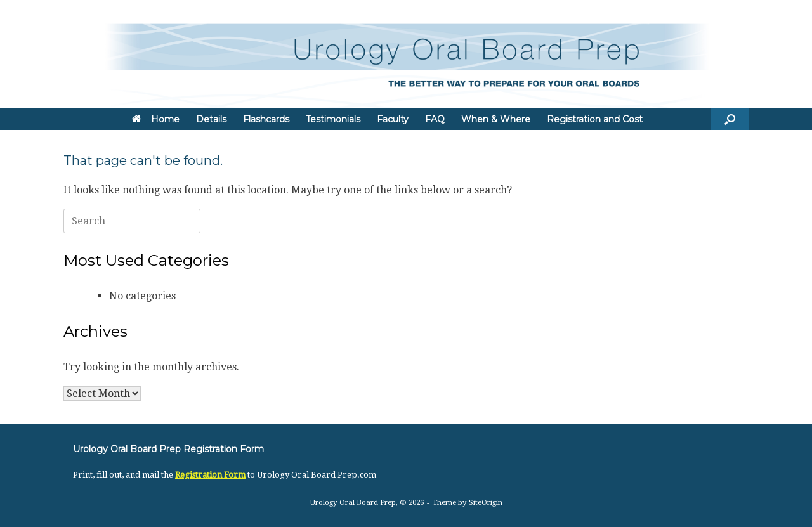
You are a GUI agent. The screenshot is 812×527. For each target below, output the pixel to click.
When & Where (496, 119)
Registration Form (210, 475)
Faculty (393, 119)
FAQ (435, 119)
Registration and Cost (595, 119)
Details (211, 119)
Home (156, 119)
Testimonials (333, 119)
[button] (730, 119)
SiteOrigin (486, 502)
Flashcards (266, 119)
